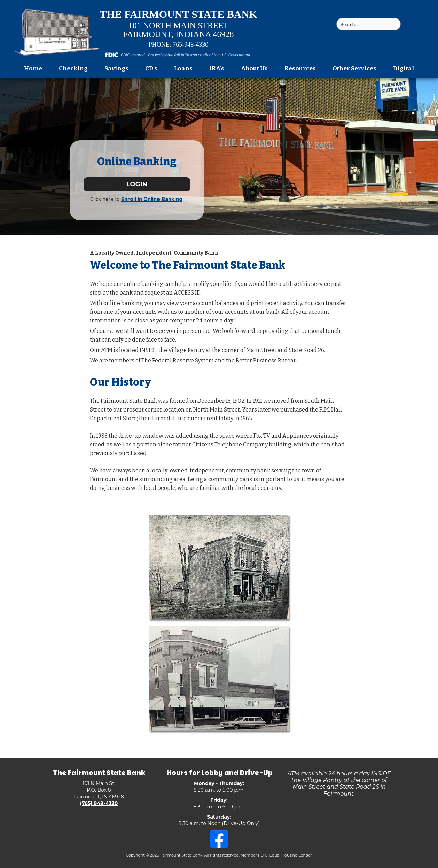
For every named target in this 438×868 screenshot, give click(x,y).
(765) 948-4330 (99, 803)
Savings (116, 68)
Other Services (354, 68)
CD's (151, 68)
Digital (404, 68)
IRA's (217, 68)
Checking (73, 68)
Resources (300, 68)
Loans (183, 68)
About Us (254, 68)
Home (33, 68)
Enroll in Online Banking (152, 199)
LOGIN (137, 184)
